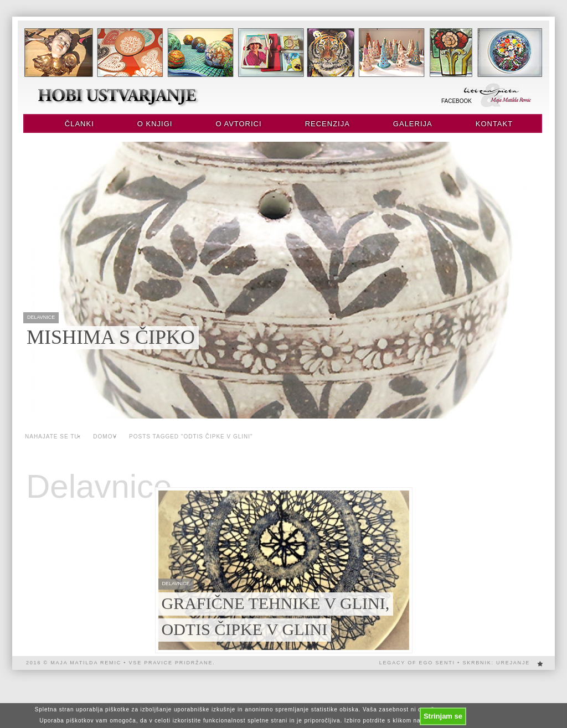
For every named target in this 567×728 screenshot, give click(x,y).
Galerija (413, 124)
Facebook (457, 101)
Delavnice (99, 487)
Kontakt (494, 124)
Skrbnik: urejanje (496, 663)
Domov (105, 437)
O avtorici (238, 124)
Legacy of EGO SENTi (417, 663)
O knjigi (155, 124)
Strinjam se (443, 716)
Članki (79, 124)
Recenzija (328, 124)
